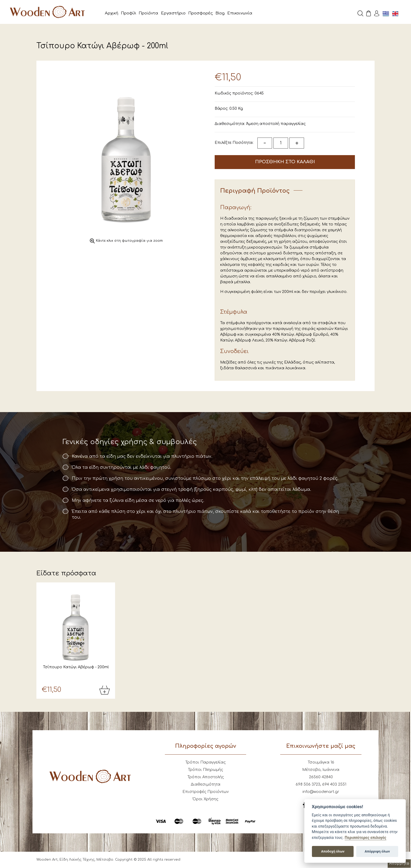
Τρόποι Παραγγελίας (206, 763)
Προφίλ (128, 13)
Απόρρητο (399, 863)
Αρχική (112, 13)
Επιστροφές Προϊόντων (206, 792)
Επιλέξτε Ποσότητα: (234, 143)
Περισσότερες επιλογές (366, 838)
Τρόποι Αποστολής (206, 778)
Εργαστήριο (173, 13)
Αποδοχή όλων (333, 851)
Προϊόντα (148, 13)
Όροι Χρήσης (206, 800)
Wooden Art (50, 12)
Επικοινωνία (240, 13)
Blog (220, 13)
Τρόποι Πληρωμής (206, 770)
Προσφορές (201, 13)
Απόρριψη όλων (377, 851)
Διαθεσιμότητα (206, 785)
